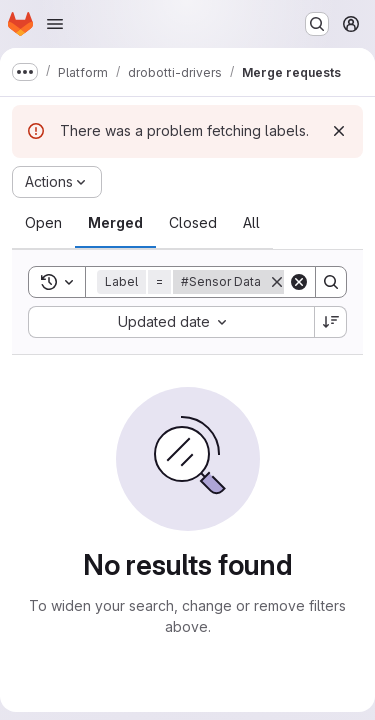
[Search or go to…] (317, 24)
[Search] (331, 282)
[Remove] (277, 282)
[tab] (43, 223)
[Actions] (57, 182)
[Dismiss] (339, 131)
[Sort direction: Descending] (331, 322)
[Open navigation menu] (55, 24)
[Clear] (299, 282)
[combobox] (171, 322)
